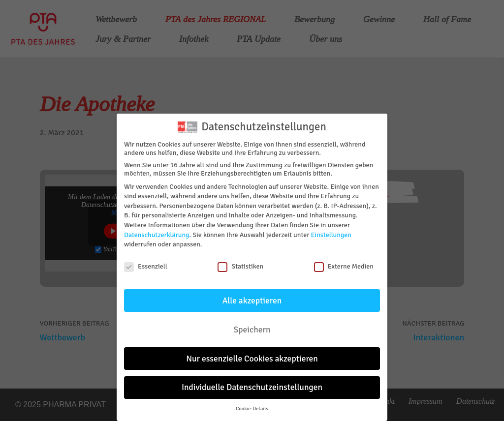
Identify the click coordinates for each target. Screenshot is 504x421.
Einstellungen (331, 235)
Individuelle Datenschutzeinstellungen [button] (252, 387)
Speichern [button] (252, 330)
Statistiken (240, 266)
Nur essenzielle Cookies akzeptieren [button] (252, 359)
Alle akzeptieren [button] (252, 301)
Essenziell (146, 266)
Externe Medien (344, 266)
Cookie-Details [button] (252, 408)
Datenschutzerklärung (157, 235)
